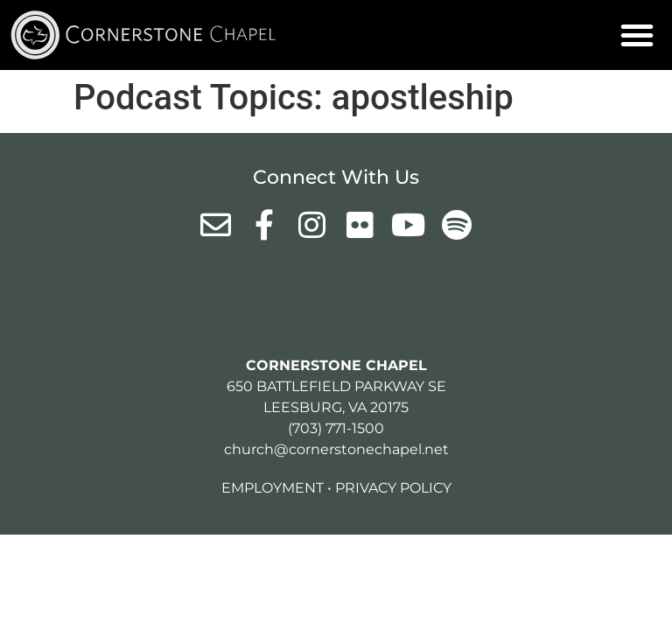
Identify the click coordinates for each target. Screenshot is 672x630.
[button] (637, 35)
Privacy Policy (393, 488)
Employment (273, 488)
